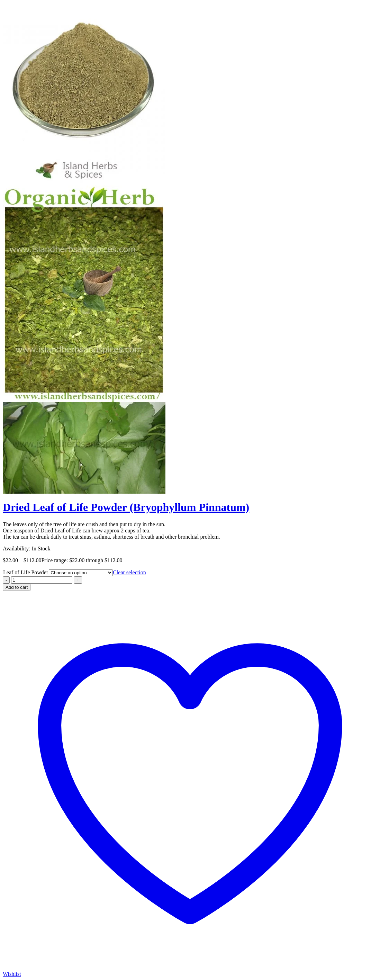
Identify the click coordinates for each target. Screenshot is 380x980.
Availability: (17, 549)
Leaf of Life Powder (26, 572)
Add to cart (17, 587)
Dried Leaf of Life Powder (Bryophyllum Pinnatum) (126, 507)
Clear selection (129, 572)
